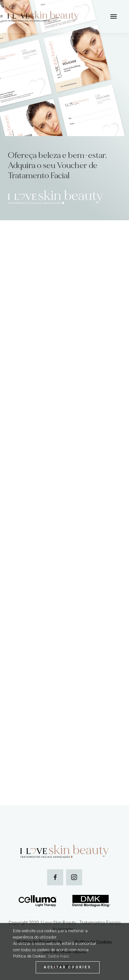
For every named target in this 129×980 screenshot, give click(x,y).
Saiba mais (58, 956)
